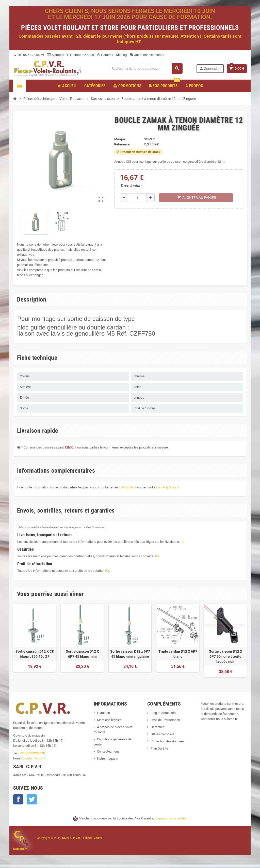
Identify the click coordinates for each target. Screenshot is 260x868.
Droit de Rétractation (165, 720)
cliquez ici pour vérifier (171, 818)
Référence (122, 144)
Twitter (32, 799)
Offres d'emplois (162, 734)
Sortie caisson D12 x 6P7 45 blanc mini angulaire (130, 654)
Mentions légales (109, 720)
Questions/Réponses (147, 55)
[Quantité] (137, 198)
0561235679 (127, 487)
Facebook (18, 799)
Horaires (105, 55)
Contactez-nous (81, 55)
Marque (120, 139)
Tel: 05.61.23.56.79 (29, 55)
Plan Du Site (159, 748)
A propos (56, 55)
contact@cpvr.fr (167, 487)
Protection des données (168, 741)
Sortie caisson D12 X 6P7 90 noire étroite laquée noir (226, 656)
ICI (183, 542)
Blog (121, 55)
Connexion (210, 69)
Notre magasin (108, 759)
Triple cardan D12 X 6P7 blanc (178, 654)
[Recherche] (145, 69)
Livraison (103, 713)
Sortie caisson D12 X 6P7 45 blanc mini (82, 654)
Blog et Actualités (163, 713)
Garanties (158, 727)
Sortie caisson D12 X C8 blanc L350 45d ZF (35, 654)
